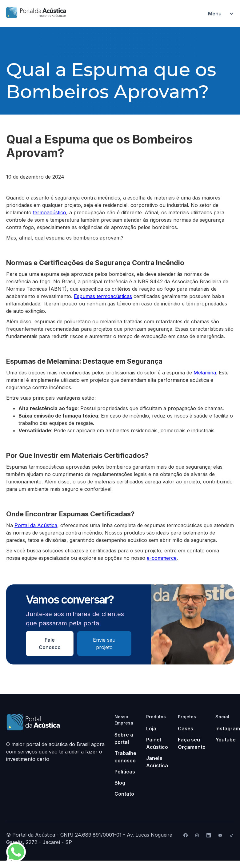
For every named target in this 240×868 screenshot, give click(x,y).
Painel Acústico (157, 743)
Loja (151, 729)
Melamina (205, 373)
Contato (124, 794)
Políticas (125, 772)
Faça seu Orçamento (192, 743)
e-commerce (162, 558)
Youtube (226, 740)
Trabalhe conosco (125, 757)
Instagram (228, 729)
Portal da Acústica (36, 525)
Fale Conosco (50, 644)
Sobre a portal (124, 738)
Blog (120, 783)
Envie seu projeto (104, 644)
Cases (186, 729)
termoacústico (50, 212)
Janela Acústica (157, 762)
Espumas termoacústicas (103, 296)
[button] (218, 14)
